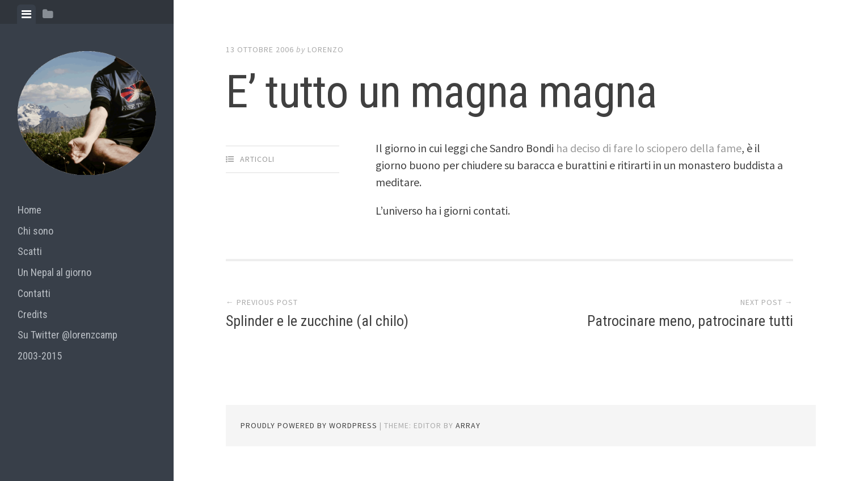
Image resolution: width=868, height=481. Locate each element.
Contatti (34, 293)
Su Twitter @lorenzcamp (68, 335)
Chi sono (35, 231)
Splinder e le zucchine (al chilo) (317, 321)
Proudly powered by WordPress (309, 425)
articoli (257, 159)
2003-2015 (40, 356)
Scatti (30, 251)
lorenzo (326, 49)
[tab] (26, 14)
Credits (33, 314)
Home (30, 210)
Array (468, 425)
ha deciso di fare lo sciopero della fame (649, 148)
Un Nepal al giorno (54, 272)
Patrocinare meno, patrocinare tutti (690, 321)
